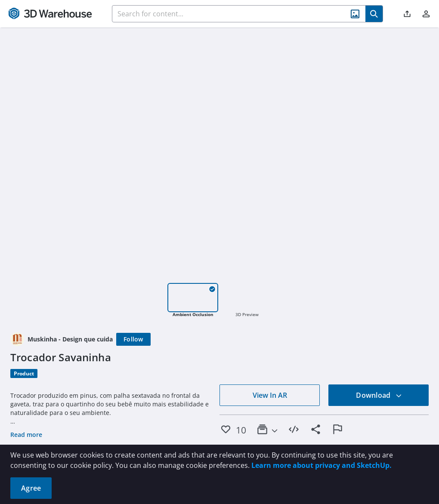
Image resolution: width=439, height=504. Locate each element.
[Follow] (133, 339)
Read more (26, 435)
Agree (31, 488)
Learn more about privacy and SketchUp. (322, 465)
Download (379, 395)
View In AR (270, 395)
